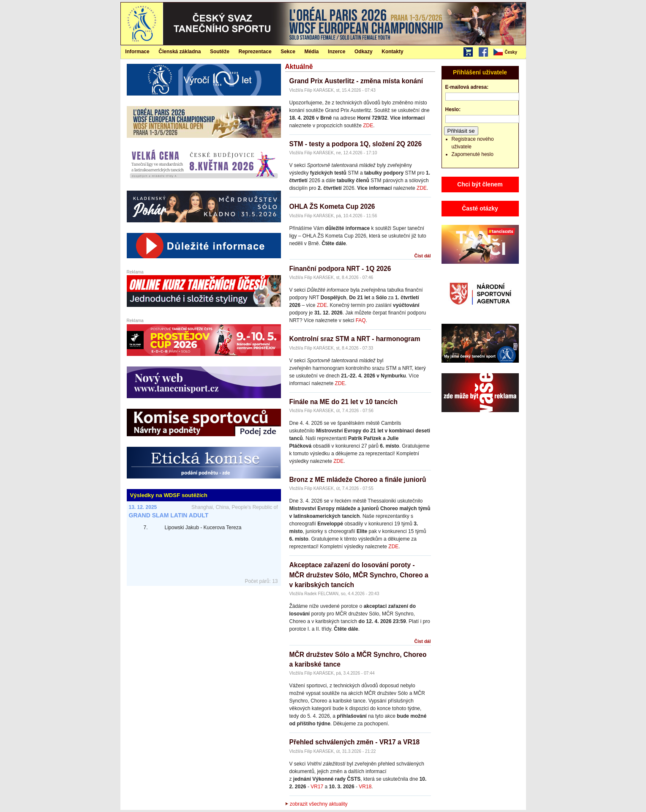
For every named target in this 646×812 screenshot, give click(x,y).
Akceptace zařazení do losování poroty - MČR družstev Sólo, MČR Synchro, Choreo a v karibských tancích (359, 575)
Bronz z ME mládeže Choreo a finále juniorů (358, 480)
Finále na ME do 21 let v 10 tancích (344, 402)
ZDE (368, 126)
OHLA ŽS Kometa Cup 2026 (332, 206)
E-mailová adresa (466, 87)
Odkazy (364, 52)
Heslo (452, 109)
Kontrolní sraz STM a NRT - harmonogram (355, 339)
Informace (137, 52)
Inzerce (337, 52)
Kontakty (392, 52)
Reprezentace (255, 52)
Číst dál (423, 256)
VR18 (365, 787)
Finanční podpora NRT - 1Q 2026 (340, 269)
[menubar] (509, 52)
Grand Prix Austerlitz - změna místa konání (356, 81)
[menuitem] (509, 52)
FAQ (361, 320)
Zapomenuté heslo (473, 154)
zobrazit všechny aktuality (316, 804)
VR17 (317, 787)
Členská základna (180, 52)
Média (311, 52)
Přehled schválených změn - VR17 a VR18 (355, 742)
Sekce (288, 52)
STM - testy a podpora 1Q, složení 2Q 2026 (356, 144)
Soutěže (220, 52)
